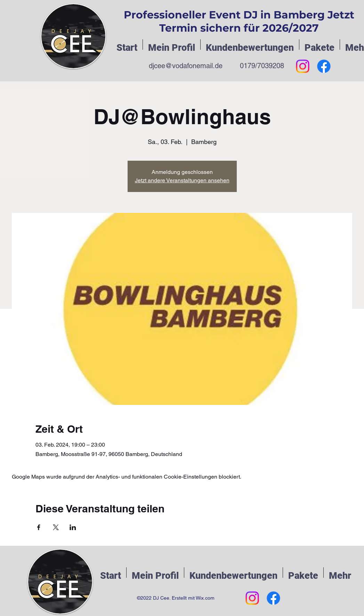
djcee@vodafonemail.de (186, 66)
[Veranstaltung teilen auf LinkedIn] (73, 527)
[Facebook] (324, 66)
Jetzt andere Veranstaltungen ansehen (182, 180)
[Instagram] (303, 66)
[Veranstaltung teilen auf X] (56, 527)
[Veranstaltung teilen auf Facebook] (39, 527)
